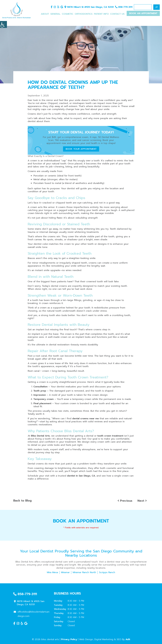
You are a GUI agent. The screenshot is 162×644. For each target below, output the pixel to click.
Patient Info (101, 14)
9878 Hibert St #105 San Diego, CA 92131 (89, 7)
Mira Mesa (52, 572)
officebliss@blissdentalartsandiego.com (32, 614)
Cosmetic (68, 14)
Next (142, 501)
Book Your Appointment (81, 149)
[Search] (157, 7)
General (55, 14)
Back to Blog (22, 501)
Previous (125, 501)
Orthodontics (84, 14)
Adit (128, 639)
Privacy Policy (69, 639)
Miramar (65, 572)
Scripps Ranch (107, 572)
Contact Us (117, 14)
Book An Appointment (143, 14)
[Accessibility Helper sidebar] (3, 24)
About (45, 14)
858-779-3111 (124, 7)
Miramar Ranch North (84, 572)
